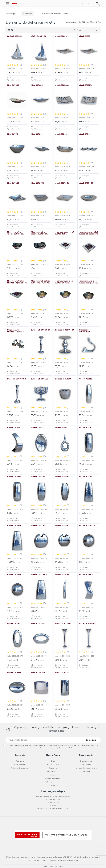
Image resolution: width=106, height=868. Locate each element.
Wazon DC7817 (14, 624)
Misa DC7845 (13, 183)
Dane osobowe (86, 761)
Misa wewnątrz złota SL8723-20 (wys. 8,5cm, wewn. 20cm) (64, 282)
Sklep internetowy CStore (53, 866)
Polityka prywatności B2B (53, 782)
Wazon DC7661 (38, 428)
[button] (82, 3)
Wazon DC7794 (38, 526)
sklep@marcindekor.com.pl (59, 808)
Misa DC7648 (61, 36)
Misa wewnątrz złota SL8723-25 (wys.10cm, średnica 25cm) (88, 282)
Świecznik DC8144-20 (65, 330)
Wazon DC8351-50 (63, 624)
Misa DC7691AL (85, 85)
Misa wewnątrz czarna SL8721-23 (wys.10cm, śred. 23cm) (41, 233)
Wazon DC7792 (14, 526)
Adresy (53, 775)
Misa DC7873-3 (38, 183)
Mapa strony (53, 785)
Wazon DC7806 (86, 575)
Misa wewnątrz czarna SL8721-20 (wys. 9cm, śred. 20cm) (17, 233)
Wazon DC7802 (62, 575)
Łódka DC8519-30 (39, 36)
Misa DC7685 (37, 85)
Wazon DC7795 (62, 526)
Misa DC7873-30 (62, 183)
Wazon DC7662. (62, 428)
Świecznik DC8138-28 (41, 330)
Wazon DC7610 (85, 379)
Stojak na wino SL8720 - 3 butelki (15, 331)
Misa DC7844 (85, 134)
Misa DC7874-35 (86, 183)
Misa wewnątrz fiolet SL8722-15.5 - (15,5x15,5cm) (64, 233)
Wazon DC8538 (38, 673)
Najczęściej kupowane (20, 768)
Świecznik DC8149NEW (84, 331)
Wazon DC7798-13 (39, 575)
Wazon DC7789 (38, 477)
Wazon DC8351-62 (87, 624)
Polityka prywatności (53, 778)
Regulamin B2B (53, 771)
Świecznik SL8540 (63, 379)
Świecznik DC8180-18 (17, 379)
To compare (13, 78)
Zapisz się (91, 740)
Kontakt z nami (53, 764)
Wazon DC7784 (86, 428)
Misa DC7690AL (62, 85)
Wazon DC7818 (38, 624)
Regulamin (53, 768)
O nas (53, 761)
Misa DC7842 (61, 134)
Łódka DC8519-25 (15, 36)
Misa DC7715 (13, 134)
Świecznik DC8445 (40, 379)
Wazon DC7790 (62, 477)
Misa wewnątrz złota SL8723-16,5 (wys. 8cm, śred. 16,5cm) (41, 282)
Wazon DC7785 (14, 477)
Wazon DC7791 (85, 477)
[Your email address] (44, 740)
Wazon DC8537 (14, 673)
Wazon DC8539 (62, 673)
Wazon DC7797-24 (15, 575)
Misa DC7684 (13, 85)
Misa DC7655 (84, 36)
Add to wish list (14, 80)
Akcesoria (28, 14)
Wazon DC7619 (14, 428)
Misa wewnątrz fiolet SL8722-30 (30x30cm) (17, 282)
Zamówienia (86, 764)
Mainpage (10, 14)
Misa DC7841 (37, 134)
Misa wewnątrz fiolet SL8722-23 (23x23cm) (88, 233)
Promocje (20, 761)
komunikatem (38, 745)
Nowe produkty (20, 764)
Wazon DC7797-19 (87, 526)
